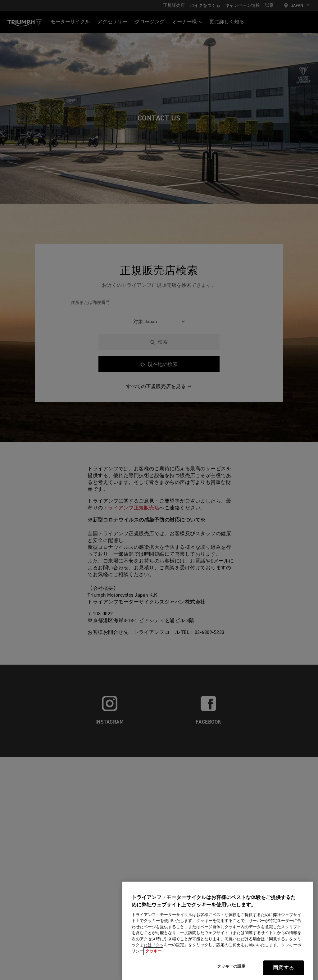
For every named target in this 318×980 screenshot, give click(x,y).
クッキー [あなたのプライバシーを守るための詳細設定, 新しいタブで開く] (153, 961)
